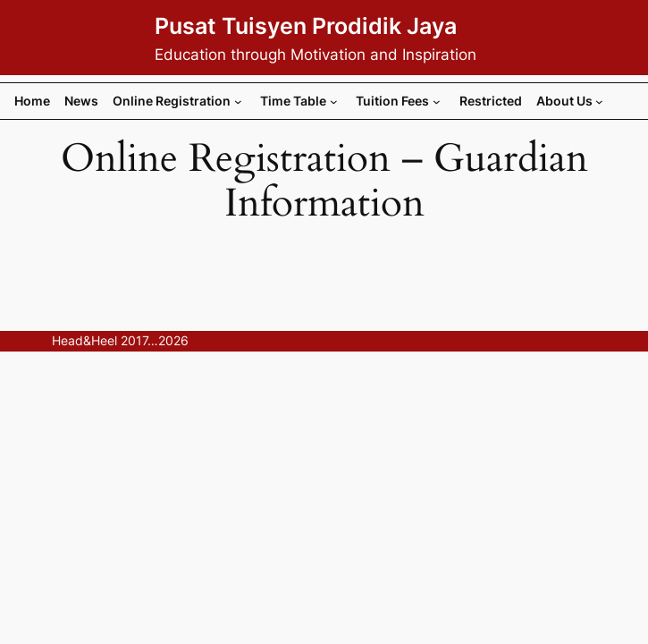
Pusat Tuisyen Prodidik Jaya (306, 26)
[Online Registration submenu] (238, 102)
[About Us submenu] (599, 102)
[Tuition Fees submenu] (437, 102)
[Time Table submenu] (334, 102)
